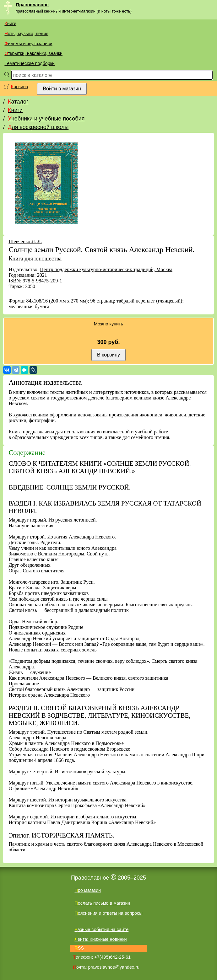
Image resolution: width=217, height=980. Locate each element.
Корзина (20, 87)
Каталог (18, 102)
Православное (32, 5)
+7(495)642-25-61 (112, 957)
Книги (10, 24)
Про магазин (88, 890)
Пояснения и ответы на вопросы (108, 913)
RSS (79, 948)
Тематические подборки (30, 63)
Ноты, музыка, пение (26, 34)
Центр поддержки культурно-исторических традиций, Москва (106, 269)
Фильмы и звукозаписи (28, 44)
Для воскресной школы (38, 127)
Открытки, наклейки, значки (33, 53)
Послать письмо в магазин (102, 903)
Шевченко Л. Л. (25, 241)
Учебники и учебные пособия (46, 119)
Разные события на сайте (101, 929)
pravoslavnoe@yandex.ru (114, 967)
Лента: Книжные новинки (100, 939)
